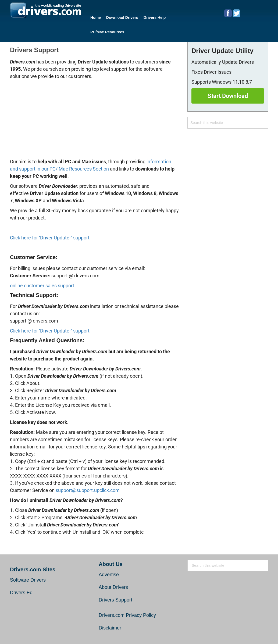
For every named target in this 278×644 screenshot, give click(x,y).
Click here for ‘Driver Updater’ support (50, 221)
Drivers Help (148, 16)
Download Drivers (118, 16)
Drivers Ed (21, 576)
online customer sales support (42, 269)
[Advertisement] (95, 104)
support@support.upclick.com (88, 474)
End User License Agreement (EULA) (182, 632)
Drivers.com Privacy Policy (127, 599)
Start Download (228, 79)
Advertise (109, 558)
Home (94, 16)
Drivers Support (115, 583)
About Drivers (113, 571)
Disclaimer (110, 611)
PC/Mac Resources (179, 16)
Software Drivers (28, 563)
